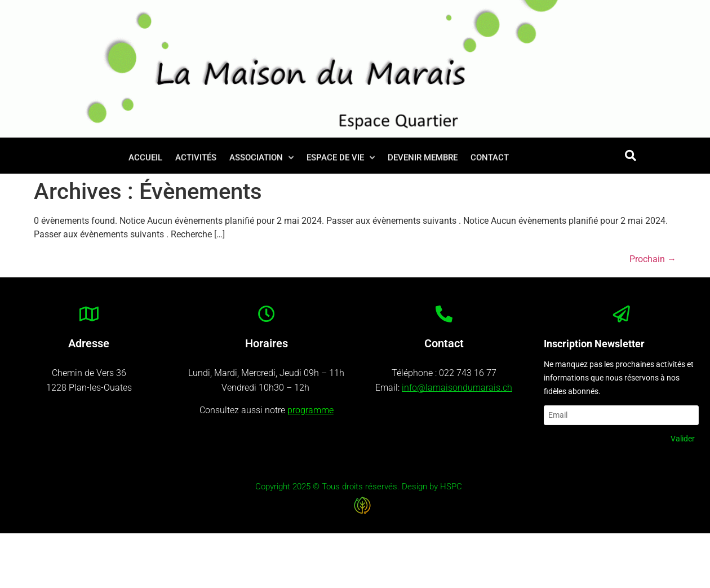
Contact (490, 160)
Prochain (653, 259)
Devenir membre (423, 160)
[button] (631, 156)
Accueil (145, 160)
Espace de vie (341, 160)
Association (261, 160)
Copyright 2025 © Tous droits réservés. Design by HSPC (359, 487)
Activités (196, 160)
